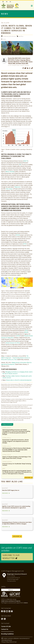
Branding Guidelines (7, 634)
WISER (26, 332)
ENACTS (26, 161)
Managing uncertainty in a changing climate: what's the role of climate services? (18, 373)
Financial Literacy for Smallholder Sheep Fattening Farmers (17, 464)
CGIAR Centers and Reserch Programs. (11, 601)
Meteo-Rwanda (10, 172)
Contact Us (5, 629)
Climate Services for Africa (13, 343)
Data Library (9, 189)
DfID (26, 330)
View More (16, 536)
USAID (18, 336)
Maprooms (18, 187)
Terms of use (13, 642)
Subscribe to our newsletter (11, 557)
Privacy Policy (5, 642)
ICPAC (25, 244)
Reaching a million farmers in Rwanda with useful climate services (17, 377)
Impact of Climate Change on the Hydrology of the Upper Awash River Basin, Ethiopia (17, 457)
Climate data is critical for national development (19, 380)
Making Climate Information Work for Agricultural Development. (16, 363)
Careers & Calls (6, 626)
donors (26, 603)
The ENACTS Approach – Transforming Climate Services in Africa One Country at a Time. (16, 358)
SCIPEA (18, 235)
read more (28, 477)
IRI (20, 164)
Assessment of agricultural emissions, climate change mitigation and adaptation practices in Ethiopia (15, 441)
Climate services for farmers (9, 36)
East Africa (21, 36)
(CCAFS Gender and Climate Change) (19, 65)
